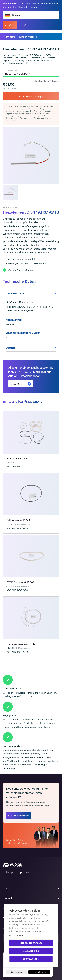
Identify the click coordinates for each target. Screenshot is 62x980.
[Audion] (31, 865)
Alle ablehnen (31, 951)
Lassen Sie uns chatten (19, 816)
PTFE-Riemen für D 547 (20, 582)
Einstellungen (31, 959)
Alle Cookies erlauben (31, 943)
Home (6, 888)
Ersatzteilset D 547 (17, 459)
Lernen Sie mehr (16, 935)
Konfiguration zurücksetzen (47, 81)
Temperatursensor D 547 (21, 644)
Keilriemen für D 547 (18, 520)
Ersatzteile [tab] (31, 348)
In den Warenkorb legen (31, 96)
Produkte (8, 898)
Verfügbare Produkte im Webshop (21, 37)
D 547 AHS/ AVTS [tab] (31, 294)
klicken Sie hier (21, 384)
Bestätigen (10, 25)
